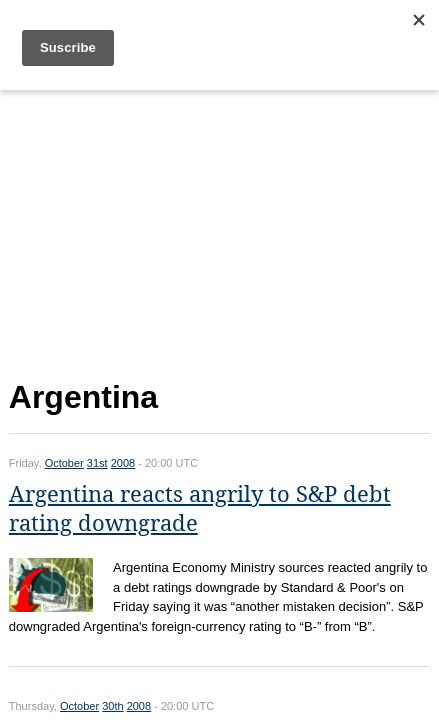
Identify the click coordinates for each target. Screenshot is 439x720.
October (64, 463)
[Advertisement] (219, 230)
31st (97, 463)
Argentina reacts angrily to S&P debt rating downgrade (200, 509)
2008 (123, 463)
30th (112, 706)
